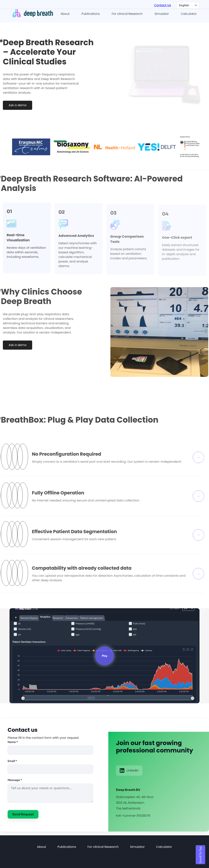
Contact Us (163, 5)
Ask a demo (18, 105)
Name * (13, 741)
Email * (12, 760)
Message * (15, 779)
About (65, 13)
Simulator (162, 13)
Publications (91, 13)
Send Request (23, 814)
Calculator (189, 13)
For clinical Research (127, 13)
